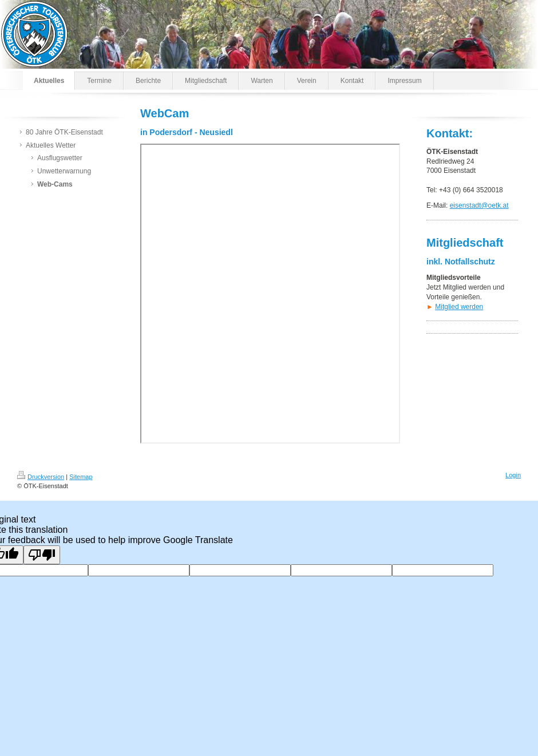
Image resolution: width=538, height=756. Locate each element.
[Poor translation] (42, 555)
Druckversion (41, 477)
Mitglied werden (459, 307)
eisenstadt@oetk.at (479, 205)
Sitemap (81, 477)
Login (513, 475)
